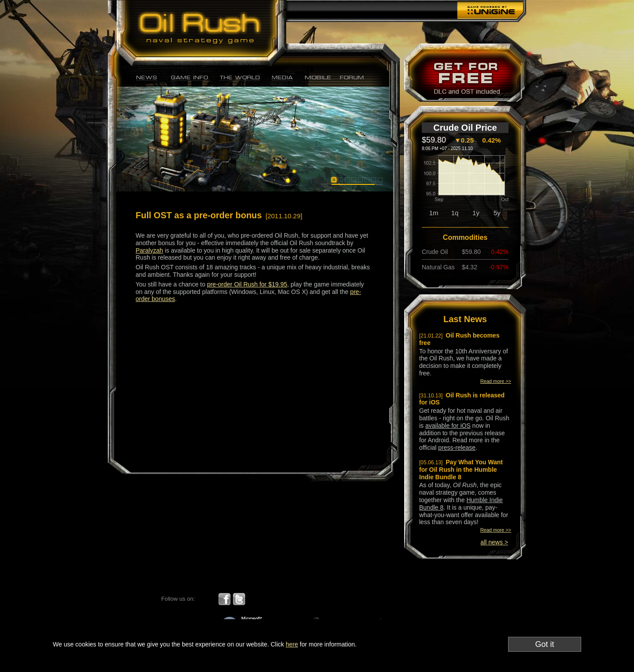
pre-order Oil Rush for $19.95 (247, 284)
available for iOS (448, 426)
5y (497, 213)
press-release (457, 448)
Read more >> (496, 381)
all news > (494, 542)
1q (455, 213)
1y (476, 213)
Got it (544, 644)
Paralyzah (149, 250)
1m (434, 213)
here (292, 644)
